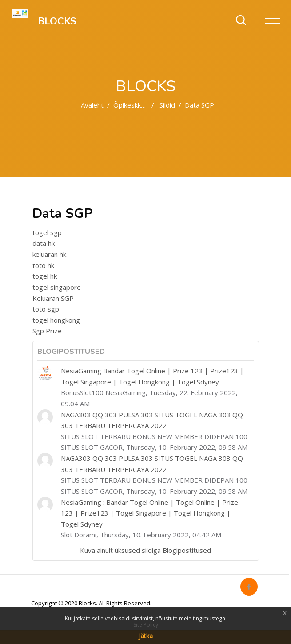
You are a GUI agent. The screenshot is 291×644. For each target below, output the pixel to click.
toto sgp (46, 309)
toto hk (43, 265)
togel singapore (57, 287)
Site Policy (146, 625)
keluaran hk (49, 254)
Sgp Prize (47, 331)
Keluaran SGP (53, 298)
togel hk (45, 276)
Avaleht (92, 105)
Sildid (167, 105)
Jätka (146, 636)
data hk (44, 243)
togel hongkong (56, 320)
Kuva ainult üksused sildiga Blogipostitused (145, 550)
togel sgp (47, 232)
